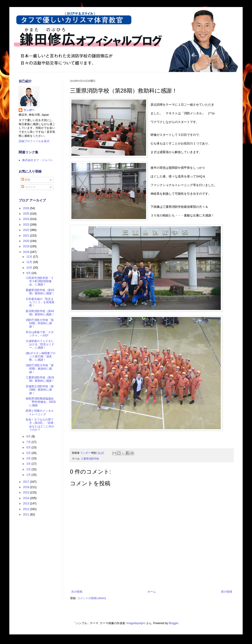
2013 (27, 504)
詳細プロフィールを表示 (34, 141)
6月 (29, 447)
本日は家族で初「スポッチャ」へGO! (40, 334)
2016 (27, 487)
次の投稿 (77, 592)
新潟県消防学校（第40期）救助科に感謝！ (40, 313)
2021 (27, 236)
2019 (27, 246)
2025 (27, 214)
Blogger (173, 623)
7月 (29, 442)
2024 (27, 219)
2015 (27, 493)
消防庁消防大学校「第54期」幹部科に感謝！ (40, 323)
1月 (29, 475)
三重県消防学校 (90, 459)
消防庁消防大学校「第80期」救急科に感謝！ (40, 369)
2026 (27, 208)
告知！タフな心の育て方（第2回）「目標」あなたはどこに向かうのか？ (41, 425)
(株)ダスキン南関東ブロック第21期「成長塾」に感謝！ (41, 357)
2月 (29, 469)
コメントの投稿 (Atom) (92, 598)
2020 (27, 241)
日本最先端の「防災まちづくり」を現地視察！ (40, 302)
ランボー (29, 110)
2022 (27, 230)
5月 (29, 453)
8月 (29, 436)
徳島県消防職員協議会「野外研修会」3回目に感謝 (41, 402)
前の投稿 (227, 592)
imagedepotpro (136, 623)
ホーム (152, 592)
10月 (30, 268)
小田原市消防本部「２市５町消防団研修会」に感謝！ (40, 281)
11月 (30, 262)
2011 (27, 514)
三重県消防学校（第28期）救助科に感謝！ (40, 379)
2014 (27, 498)
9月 (29, 273)
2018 (27, 252)
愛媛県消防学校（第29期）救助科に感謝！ (40, 292)
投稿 (26, 180)
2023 (27, 225)
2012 (27, 509)
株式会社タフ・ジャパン (38, 160)
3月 (29, 464)
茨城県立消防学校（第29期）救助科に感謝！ (40, 390)
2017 (27, 482)
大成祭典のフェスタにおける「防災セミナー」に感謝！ (40, 344)
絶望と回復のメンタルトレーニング (40, 412)
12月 (30, 257)
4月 (29, 458)
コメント (29, 187)
